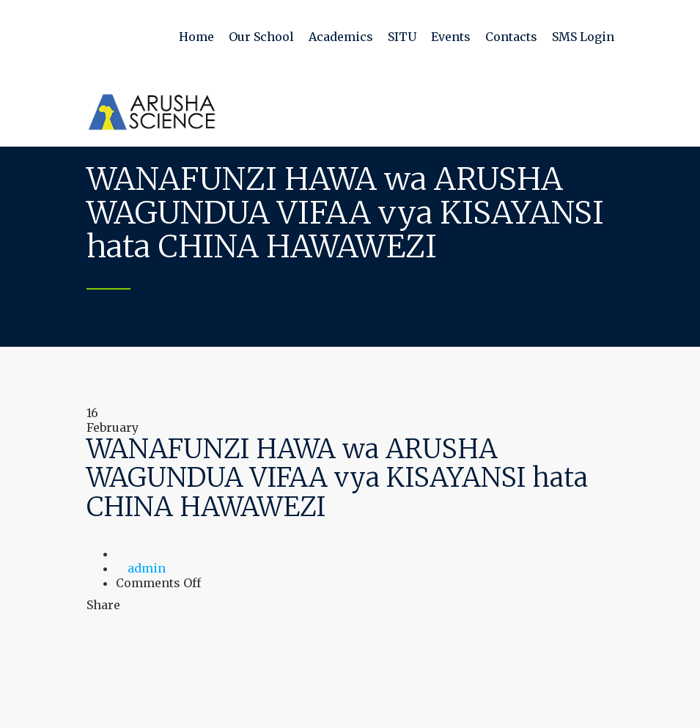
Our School (261, 37)
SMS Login (583, 37)
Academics (341, 37)
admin (147, 568)
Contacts (511, 37)
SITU (402, 37)
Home (196, 37)
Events (451, 37)
